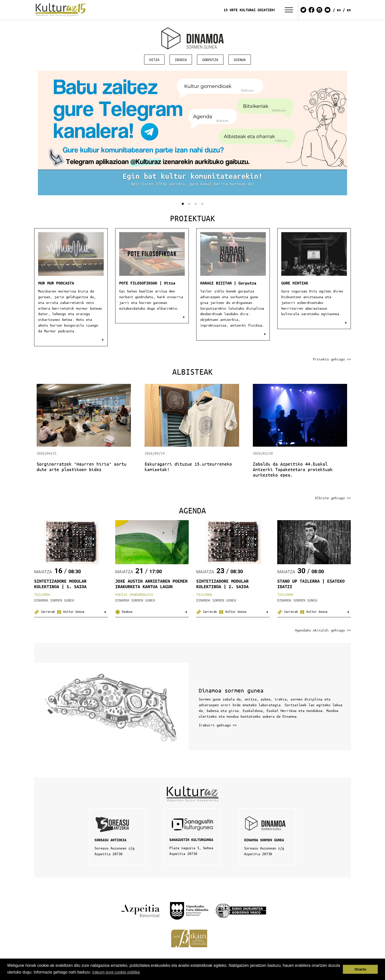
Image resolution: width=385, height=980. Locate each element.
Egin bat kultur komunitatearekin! (193, 176)
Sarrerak (45, 611)
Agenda (192, 510)
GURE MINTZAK (295, 283)
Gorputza (210, 60)
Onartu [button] (360, 969)
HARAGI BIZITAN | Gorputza (228, 283)
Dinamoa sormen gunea (231, 690)
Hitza (154, 60)
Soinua (240, 60)
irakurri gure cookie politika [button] (116, 972)
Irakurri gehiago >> (218, 725)
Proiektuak (192, 218)
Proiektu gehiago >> (332, 359)
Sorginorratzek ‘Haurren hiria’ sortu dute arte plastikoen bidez (82, 467)
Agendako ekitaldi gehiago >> (323, 630)
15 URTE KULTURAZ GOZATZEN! (250, 10)
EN (349, 10)
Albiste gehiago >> (333, 498)
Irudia (181, 60)
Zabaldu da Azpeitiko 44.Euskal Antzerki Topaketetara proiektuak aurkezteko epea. (293, 469)
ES (339, 10)
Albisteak (192, 372)
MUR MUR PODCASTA (56, 283)
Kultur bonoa (70, 611)
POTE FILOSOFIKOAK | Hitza (147, 283)
